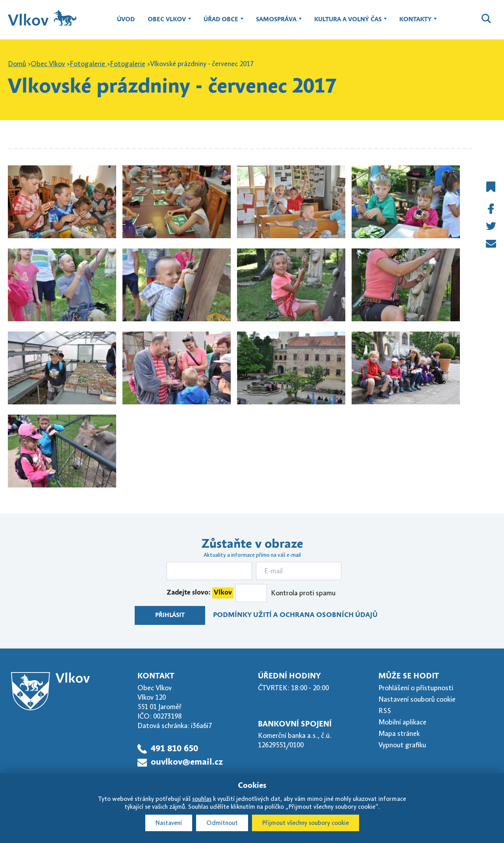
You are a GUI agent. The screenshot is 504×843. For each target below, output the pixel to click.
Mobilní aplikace (402, 722)
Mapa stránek (399, 734)
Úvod (126, 20)
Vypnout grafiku (402, 745)
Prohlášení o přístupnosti (416, 688)
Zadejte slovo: (200, 593)
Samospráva (276, 23)
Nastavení (169, 823)
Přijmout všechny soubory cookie (306, 823)
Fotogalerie (88, 64)
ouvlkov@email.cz (187, 762)
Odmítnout (222, 823)
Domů (17, 64)
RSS (385, 711)
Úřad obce (221, 23)
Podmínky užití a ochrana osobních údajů (295, 615)
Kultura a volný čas (348, 23)
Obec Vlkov (167, 23)
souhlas (202, 799)
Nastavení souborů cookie (417, 699)
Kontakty (415, 23)
